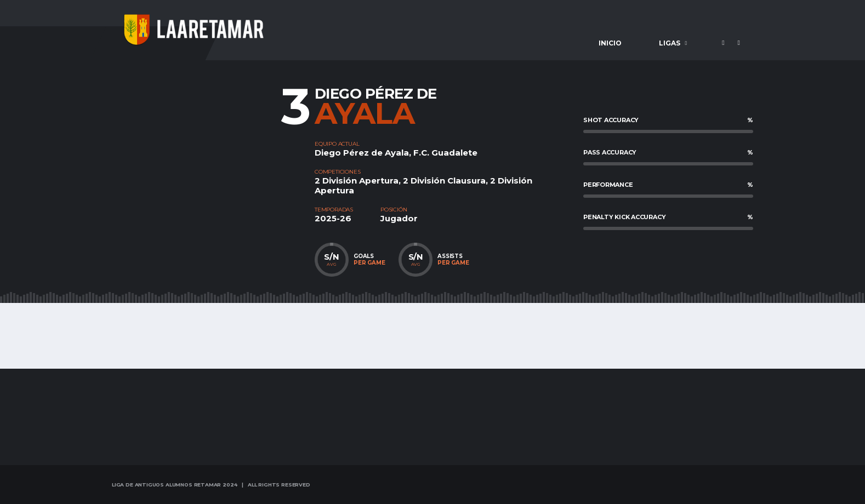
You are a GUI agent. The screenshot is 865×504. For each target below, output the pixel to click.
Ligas (670, 43)
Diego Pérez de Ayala (362, 153)
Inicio (610, 43)
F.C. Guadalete (445, 153)
